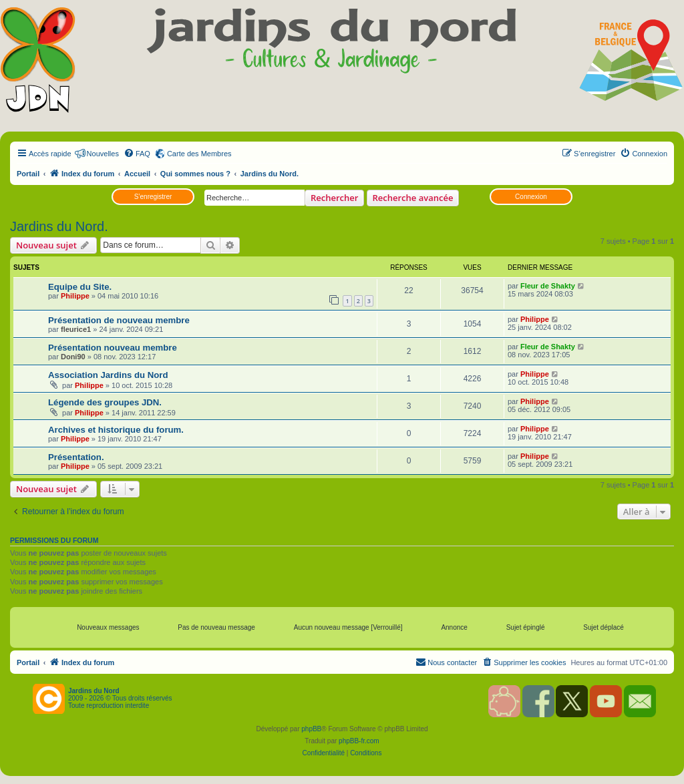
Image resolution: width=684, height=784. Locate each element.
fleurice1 (76, 329)
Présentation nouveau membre (113, 348)
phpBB (311, 729)
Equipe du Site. (80, 287)
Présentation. (76, 457)
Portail (28, 174)
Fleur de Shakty (548, 286)
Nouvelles (103, 154)
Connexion (531, 197)
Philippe (75, 296)
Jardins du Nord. (59, 226)
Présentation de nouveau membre (119, 320)
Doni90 (73, 357)
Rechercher (334, 198)
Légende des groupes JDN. (105, 402)
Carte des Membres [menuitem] (199, 154)
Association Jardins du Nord (108, 375)
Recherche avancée (413, 198)
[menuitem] (137, 154)
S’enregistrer (153, 197)
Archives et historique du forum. (116, 430)
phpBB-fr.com (359, 741)
